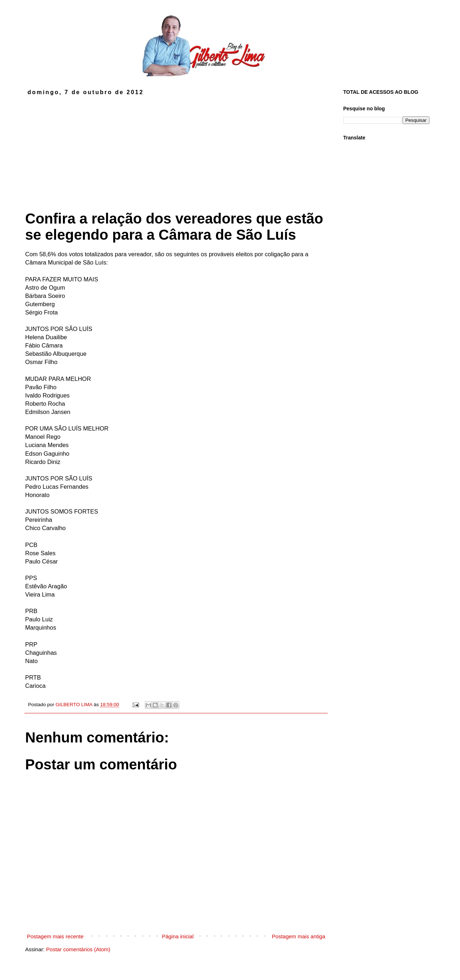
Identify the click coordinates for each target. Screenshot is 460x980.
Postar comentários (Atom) (78, 949)
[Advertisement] (176, 149)
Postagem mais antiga (299, 936)
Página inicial (178, 936)
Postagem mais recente (55, 936)
